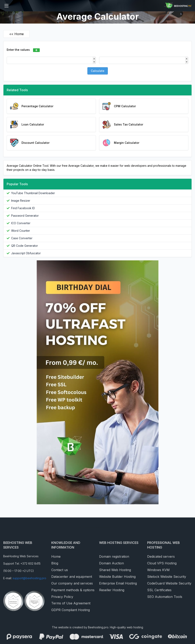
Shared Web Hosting (115, 570)
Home (56, 556)
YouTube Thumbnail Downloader (33, 193)
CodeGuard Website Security (169, 583)
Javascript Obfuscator (26, 253)
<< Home (17, 34)
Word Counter (21, 231)
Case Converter (22, 238)
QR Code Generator (25, 246)
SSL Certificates (159, 590)
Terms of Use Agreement (71, 603)
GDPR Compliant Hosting (71, 610)
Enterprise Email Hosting (118, 583)
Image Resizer (21, 201)
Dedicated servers (161, 556)
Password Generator (25, 216)
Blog (55, 563)
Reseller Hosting (112, 590)
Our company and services (72, 583)
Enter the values (18, 50)
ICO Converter (21, 223)
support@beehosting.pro (29, 578)
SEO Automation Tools (165, 597)
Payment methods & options (73, 590)
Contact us (60, 570)
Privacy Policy (62, 597)
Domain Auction (111, 563)
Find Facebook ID (23, 208)
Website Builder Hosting (117, 577)
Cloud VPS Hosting (162, 563)
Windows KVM (158, 570)
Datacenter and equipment (72, 577)
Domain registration (114, 556)
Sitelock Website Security (167, 577)
